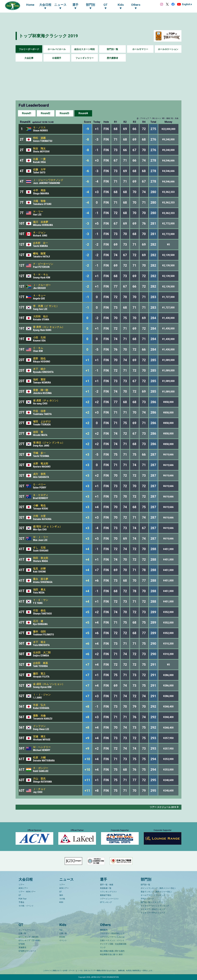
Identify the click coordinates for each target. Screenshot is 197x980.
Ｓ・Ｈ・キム (41, 274)
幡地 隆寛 (39, 254)
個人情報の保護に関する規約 (112, 951)
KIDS (61, 902)
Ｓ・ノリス (39, 128)
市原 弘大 (39, 705)
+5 (87, 612)
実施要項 (22, 947)
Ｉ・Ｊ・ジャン (42, 695)
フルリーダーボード (29, 49)
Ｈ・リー (38, 212)
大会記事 (29, 58)
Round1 (27, 113)
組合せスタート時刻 (85, 49)
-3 (87, 223)
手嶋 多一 (39, 453)
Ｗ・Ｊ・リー (41, 537)
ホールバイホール (57, 49)
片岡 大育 (39, 516)
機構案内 (104, 930)
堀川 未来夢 (41, 222)
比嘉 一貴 (39, 159)
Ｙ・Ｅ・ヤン (41, 600)
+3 (87, 455)
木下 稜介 (39, 369)
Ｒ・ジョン (39, 233)
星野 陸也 (39, 359)
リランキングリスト (108, 892)
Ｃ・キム (38, 348)
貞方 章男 (39, 474)
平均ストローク (147, 899)
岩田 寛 (38, 432)
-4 (87, 192)
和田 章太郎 (41, 558)
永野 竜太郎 (41, 464)
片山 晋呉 (39, 779)
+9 (87, 738)
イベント (63, 940)
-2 (87, 244)
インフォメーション (27, 930)
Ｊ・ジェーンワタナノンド (48, 180)
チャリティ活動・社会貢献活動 (113, 944)
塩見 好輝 (39, 569)
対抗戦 (62, 937)
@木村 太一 (40, 243)
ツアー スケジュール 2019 (163, 807)
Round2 (46, 113)
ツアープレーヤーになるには (112, 937)
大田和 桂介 (41, 316)
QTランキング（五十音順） (30, 940)
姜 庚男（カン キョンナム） (49, 327)
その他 (62, 899)
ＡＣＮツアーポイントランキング (155, 906)
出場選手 (57, 58)
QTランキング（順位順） (29, 937)
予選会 (21, 902)
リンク (103, 947)
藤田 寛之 (39, 674)
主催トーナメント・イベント (112, 940)
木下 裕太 (39, 642)
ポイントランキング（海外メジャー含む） (159, 888)
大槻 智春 (39, 201)
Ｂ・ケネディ (41, 495)
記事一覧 (22, 933)
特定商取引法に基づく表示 (111, 954)
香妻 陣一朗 (41, 390)
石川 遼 (38, 621)
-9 (87, 129)
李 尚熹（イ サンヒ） (46, 306)
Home (30, 5)
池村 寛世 (39, 380)
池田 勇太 (39, 590)
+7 (87, 665)
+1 (87, 360)
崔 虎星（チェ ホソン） (46, 400)
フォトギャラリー (85, 58)
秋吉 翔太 (39, 148)
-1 (87, 297)
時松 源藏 (39, 138)
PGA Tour (23, 899)
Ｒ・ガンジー (41, 768)
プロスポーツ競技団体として (112, 933)
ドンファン (39, 726)
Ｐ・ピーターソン (43, 264)
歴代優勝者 (112, 58)
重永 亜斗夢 (41, 579)
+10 (87, 759)
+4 (87, 549)
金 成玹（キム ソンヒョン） (49, 684)
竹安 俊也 (39, 611)
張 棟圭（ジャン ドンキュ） (49, 443)
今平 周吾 (39, 190)
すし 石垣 (39, 548)
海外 (61, 895)
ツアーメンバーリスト (109, 899)
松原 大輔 (39, 758)
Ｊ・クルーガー (42, 285)
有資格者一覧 (106, 888)
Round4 (83, 113)
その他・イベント (26, 906)
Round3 (64, 113)
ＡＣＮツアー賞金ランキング (153, 909)
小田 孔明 (39, 338)
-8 (87, 139)
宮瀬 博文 (39, 737)
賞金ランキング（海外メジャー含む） (157, 892)
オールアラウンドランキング (153, 895)
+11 (87, 780)
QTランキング (106, 902)
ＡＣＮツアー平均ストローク (153, 913)
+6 (87, 644)
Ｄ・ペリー (39, 485)
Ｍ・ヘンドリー (42, 747)
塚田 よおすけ (42, 421)
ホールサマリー (140, 49)
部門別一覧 (112, 49)
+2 (87, 402)
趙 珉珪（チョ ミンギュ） (47, 526)
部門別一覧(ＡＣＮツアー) (152, 902)
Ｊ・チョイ (39, 789)
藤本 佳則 (39, 632)
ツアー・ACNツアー (27, 892)
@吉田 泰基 (40, 663)
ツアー (21, 885)
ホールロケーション (168, 49)
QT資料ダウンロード (27, 951)
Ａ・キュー (39, 295)
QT (20, 895)
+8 (87, 707)
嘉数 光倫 (39, 716)
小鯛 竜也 (39, 506)
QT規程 (22, 944)
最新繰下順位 (106, 895)
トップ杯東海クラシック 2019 (48, 36)
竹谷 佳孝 (39, 411)
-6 (87, 160)
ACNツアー (23, 888)
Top (61, 930)
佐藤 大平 (39, 169)
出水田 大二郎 (42, 652)
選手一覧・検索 (107, 885)
